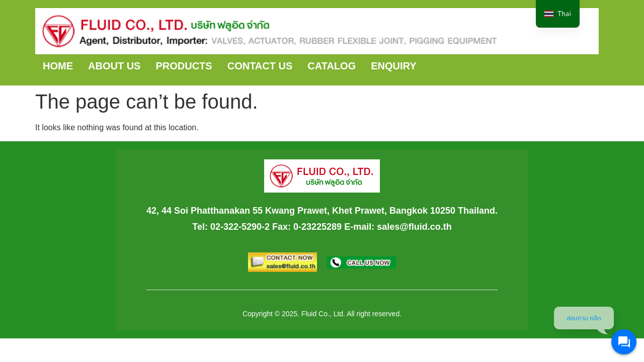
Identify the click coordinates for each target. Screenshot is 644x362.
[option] (558, 14)
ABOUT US (114, 66)
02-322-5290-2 (240, 227)
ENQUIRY (393, 66)
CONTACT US (260, 66)
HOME (58, 66)
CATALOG (332, 66)
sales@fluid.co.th (414, 227)
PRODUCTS (184, 66)
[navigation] (558, 14)
